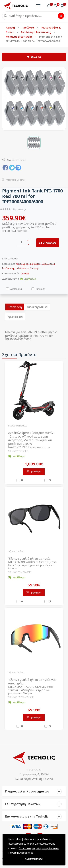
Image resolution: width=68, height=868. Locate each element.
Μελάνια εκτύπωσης (19, 37)
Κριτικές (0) (15, 317)
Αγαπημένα (16, 289)
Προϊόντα (28, 28)
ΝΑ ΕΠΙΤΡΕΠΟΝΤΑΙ (34, 859)
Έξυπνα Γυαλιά (16, 551)
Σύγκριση (41, 289)
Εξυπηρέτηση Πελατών (23, 804)
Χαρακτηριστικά (37, 307)
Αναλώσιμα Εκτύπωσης (36, 32)
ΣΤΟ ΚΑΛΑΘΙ (48, 243)
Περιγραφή (15, 307)
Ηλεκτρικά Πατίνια (18, 426)
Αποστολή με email (14, 180)
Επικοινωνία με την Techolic (27, 816)
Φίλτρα (34, 57)
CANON (25, 273)
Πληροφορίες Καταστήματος (27, 791)
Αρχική (11, 28)
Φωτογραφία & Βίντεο (28, 264)
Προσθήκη (34, 472)
